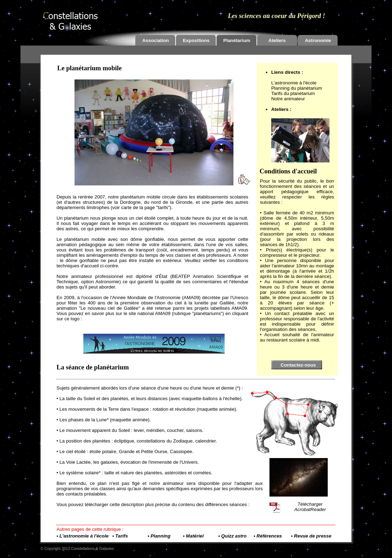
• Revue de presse (311, 536)
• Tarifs (120, 536)
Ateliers (277, 40)
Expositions (196, 40)
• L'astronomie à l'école (82, 536)
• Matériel (193, 536)
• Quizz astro (232, 536)
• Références (268, 536)
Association (156, 40)
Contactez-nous (298, 365)
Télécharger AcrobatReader (310, 507)
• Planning (159, 536)
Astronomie (318, 40)
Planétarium (237, 40)
